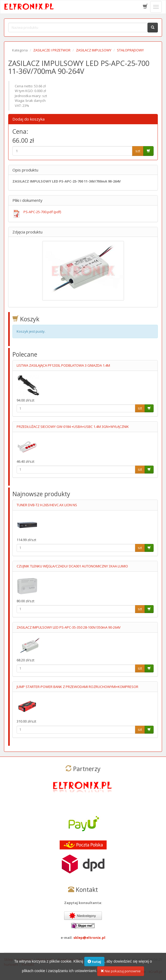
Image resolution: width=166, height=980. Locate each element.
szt (138, 151)
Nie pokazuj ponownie (121, 975)
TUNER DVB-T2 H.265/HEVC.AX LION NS (47, 505)
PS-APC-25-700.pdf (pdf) (42, 212)
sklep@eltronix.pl (89, 938)
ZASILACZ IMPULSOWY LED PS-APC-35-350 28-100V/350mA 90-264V (69, 627)
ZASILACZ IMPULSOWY (94, 50)
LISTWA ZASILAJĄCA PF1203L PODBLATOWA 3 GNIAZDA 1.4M (63, 365)
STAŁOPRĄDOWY (130, 50)
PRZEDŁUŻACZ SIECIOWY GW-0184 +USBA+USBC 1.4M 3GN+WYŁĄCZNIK (73, 427)
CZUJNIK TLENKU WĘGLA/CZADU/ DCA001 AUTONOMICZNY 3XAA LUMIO (72, 566)
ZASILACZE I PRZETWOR (52, 50)
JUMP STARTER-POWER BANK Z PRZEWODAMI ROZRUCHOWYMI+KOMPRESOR (77, 687)
